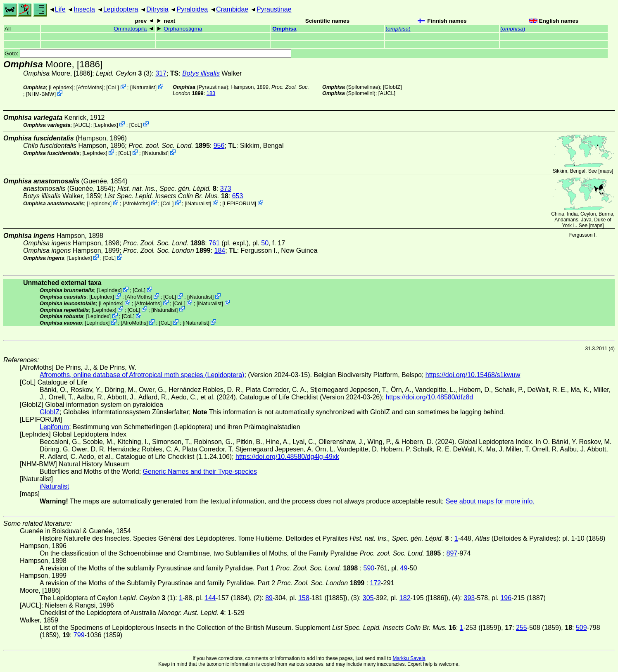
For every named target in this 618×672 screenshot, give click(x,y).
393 (469, 598)
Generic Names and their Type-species (200, 471)
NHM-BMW (41, 94)
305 (368, 598)
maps (606, 171)
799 (79, 635)
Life (60, 9)
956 (219, 146)
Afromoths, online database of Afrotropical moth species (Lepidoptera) (142, 375)
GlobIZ (392, 87)
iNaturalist (144, 87)
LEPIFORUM (239, 203)
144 (210, 598)
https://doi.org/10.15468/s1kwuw (473, 375)
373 (226, 189)
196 (506, 598)
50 (265, 243)
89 (269, 598)
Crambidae (232, 9)
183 (211, 93)
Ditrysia (157, 9)
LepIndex (61, 87)
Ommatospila (130, 29)
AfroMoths (90, 87)
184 (220, 251)
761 (214, 243)
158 (304, 598)
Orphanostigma (183, 29)
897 (452, 553)
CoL (113, 87)
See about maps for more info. (490, 501)
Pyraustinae (274, 9)
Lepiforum (54, 427)
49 (404, 568)
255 (522, 628)
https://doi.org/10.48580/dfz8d (429, 397)
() (398, 29)
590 (369, 568)
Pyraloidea (192, 9)
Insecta (84, 9)
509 (581, 628)
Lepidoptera (121, 9)
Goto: (148, 53)
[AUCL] (387, 93)
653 (238, 196)
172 (376, 583)
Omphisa (284, 29)
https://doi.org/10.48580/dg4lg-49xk (287, 457)
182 (405, 598)
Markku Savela (409, 658)
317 (161, 73)
